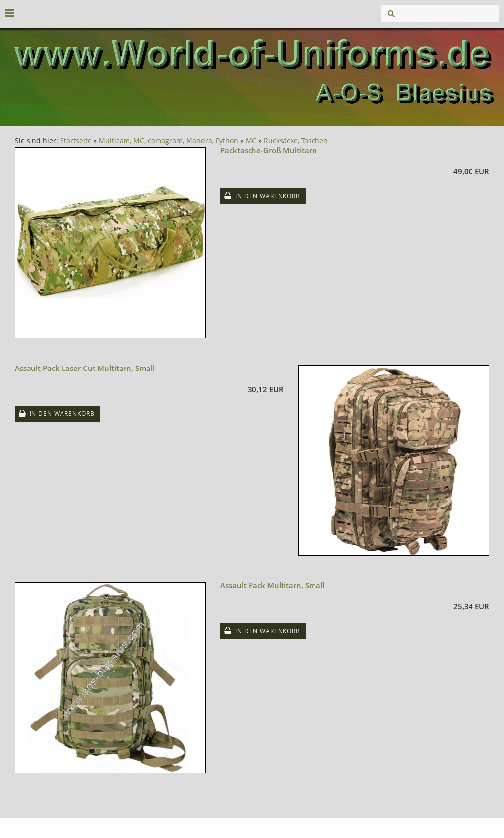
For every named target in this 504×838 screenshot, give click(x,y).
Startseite (76, 141)
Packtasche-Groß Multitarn (269, 150)
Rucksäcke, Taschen (296, 141)
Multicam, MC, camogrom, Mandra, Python (169, 141)
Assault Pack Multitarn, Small (272, 585)
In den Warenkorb (268, 196)
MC (251, 141)
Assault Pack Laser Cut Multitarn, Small (85, 368)
